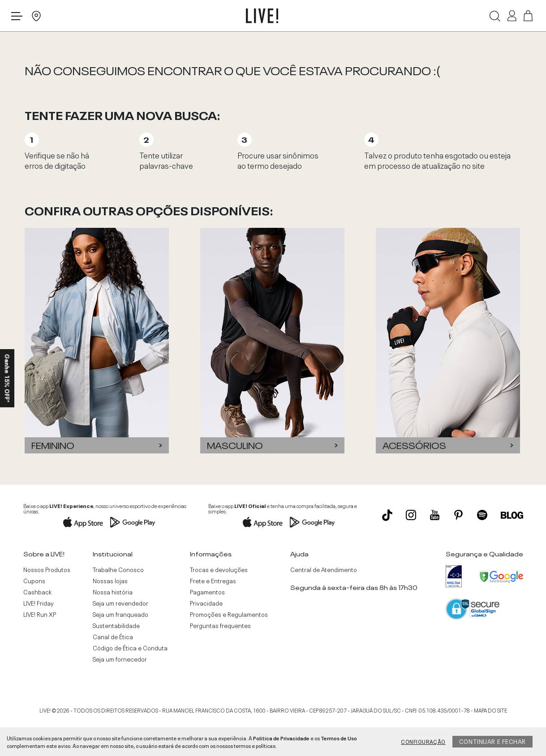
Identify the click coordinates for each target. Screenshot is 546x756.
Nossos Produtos (47, 569)
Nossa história (113, 592)
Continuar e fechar (492, 741)
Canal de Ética (113, 636)
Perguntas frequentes (220, 625)
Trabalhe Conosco (118, 569)
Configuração (423, 741)
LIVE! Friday (39, 603)
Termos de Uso (339, 738)
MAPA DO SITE (490, 710)
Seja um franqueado (120, 614)
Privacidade (206, 603)
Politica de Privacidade (281, 738)
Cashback (37, 592)
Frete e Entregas (213, 581)
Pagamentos (207, 592)
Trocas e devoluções (219, 569)
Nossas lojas (110, 581)
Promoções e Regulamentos (229, 614)
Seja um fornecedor (120, 659)
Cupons (34, 581)
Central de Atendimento (324, 569)
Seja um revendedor (120, 603)
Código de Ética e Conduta (130, 648)
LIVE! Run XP (40, 614)
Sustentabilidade (116, 625)
